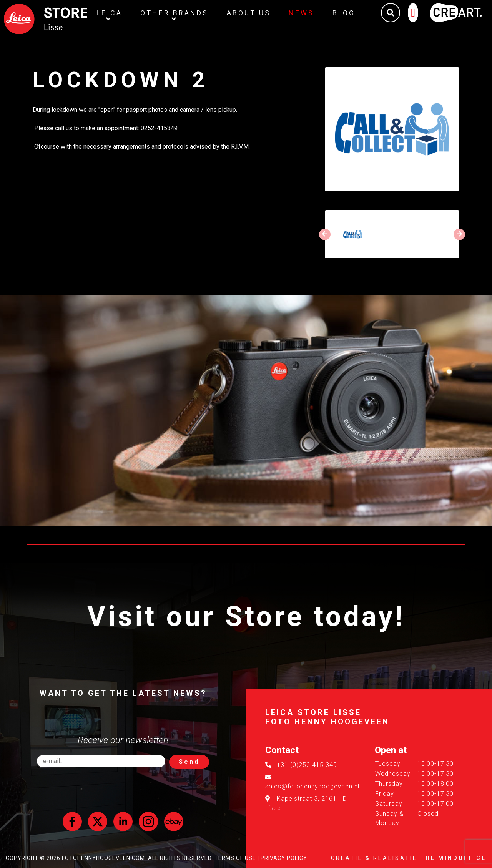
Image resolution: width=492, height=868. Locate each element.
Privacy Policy (284, 858)
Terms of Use (235, 858)
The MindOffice (453, 858)
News (304, 13)
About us (251, 13)
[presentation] (325, 234)
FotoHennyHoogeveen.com (103, 858)
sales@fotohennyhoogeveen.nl (312, 786)
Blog (347, 13)
